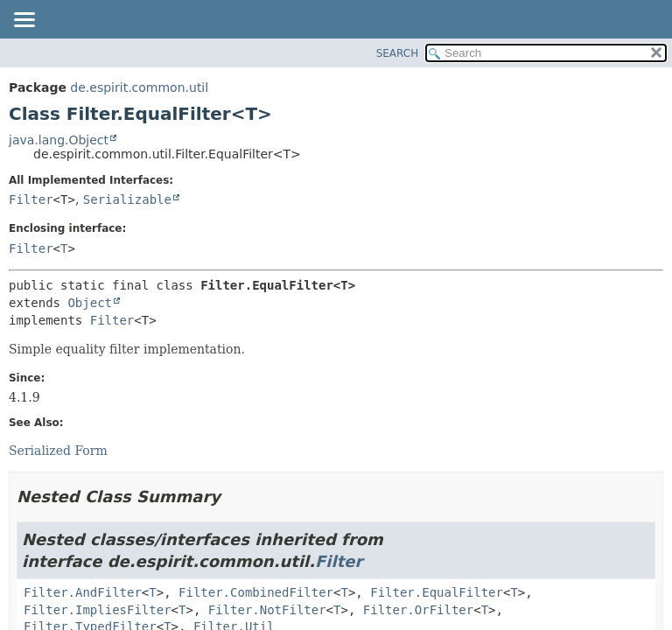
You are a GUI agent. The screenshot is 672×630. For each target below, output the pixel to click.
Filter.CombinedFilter (256, 592)
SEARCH (398, 53)
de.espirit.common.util (139, 87)
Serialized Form (58, 451)
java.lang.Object (59, 140)
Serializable (127, 199)
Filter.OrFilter (418, 610)
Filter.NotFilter (267, 610)
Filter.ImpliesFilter (98, 610)
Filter (31, 199)
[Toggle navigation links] (24, 21)
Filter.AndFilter (83, 592)
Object (90, 303)
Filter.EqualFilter (437, 592)
